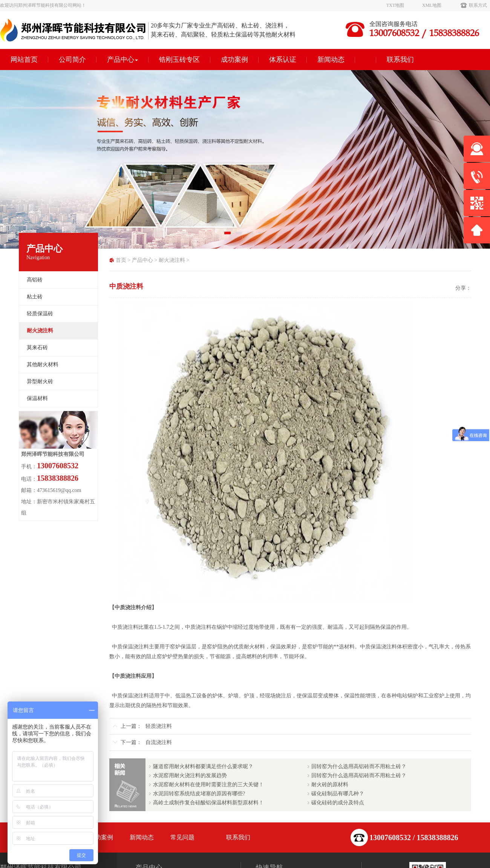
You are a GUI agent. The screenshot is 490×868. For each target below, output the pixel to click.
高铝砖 (35, 280)
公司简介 (72, 60)
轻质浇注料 (159, 726)
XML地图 (432, 5)
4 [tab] (262, 235)
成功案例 (234, 60)
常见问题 (182, 837)
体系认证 (283, 60)
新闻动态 (331, 60)
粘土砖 (35, 297)
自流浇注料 (159, 742)
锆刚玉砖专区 (179, 60)
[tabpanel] (245, 159)
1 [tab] (228, 235)
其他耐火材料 (43, 364)
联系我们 (400, 60)
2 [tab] (239, 235)
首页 (121, 260)
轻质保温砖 (40, 314)
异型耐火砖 (40, 381)
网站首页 (24, 60)
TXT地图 (395, 5)
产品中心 (122, 60)
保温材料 (37, 398)
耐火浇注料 (172, 260)
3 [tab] (251, 235)
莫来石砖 (37, 348)
